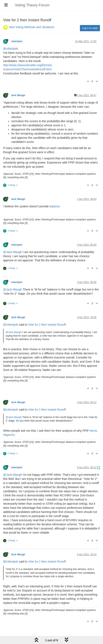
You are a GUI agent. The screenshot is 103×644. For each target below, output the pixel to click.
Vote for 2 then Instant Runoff (47, 325)
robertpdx (17, 41)
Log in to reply (90, 28)
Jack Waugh (18, 95)
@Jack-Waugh (13, 252)
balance (55, 206)
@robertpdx (11, 49)
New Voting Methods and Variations (32, 27)
